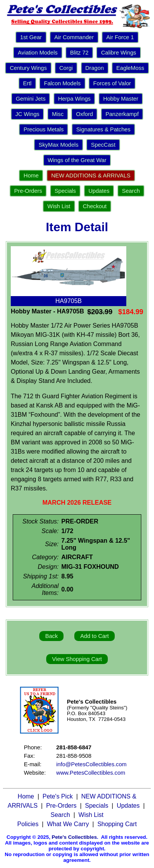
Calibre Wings (118, 53)
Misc (58, 114)
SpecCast (103, 145)
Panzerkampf (122, 114)
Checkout (95, 206)
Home (31, 176)
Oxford (84, 114)
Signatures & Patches (103, 129)
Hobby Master (121, 99)
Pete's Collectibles (74, 837)
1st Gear (31, 37)
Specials (65, 191)
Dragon (95, 68)
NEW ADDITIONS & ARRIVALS (91, 176)
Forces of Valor (112, 83)
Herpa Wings (74, 99)
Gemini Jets (31, 99)
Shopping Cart (117, 824)
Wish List (59, 206)
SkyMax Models (58, 145)
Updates (99, 191)
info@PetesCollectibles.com (91, 764)
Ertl (27, 83)
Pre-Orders (28, 191)
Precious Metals (44, 129)
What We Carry (68, 824)
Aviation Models (38, 53)
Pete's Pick (58, 796)
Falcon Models (62, 83)
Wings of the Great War (77, 160)
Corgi (66, 68)
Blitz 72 (79, 53)
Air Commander (74, 37)
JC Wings (28, 114)
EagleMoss (130, 68)
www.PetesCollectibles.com (91, 773)
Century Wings (28, 68)
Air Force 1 (120, 37)
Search (131, 191)
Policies (28, 824)
